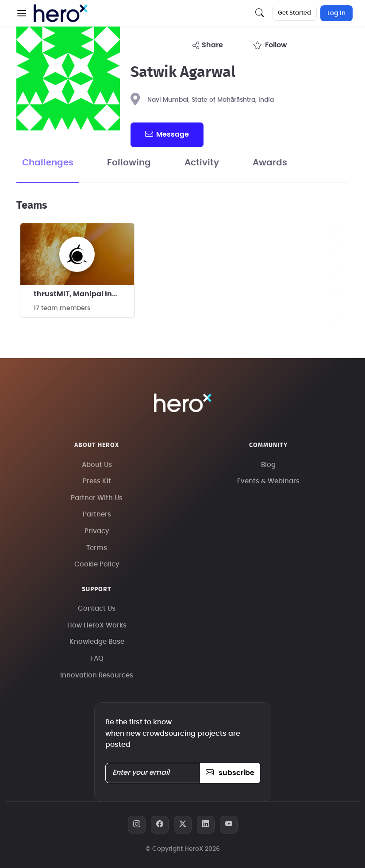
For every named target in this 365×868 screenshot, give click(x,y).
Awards (270, 163)
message (167, 134)
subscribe (230, 773)
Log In (336, 13)
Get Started (294, 13)
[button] (22, 13)
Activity (202, 163)
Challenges (48, 163)
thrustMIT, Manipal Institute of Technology (84, 294)
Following (129, 163)
